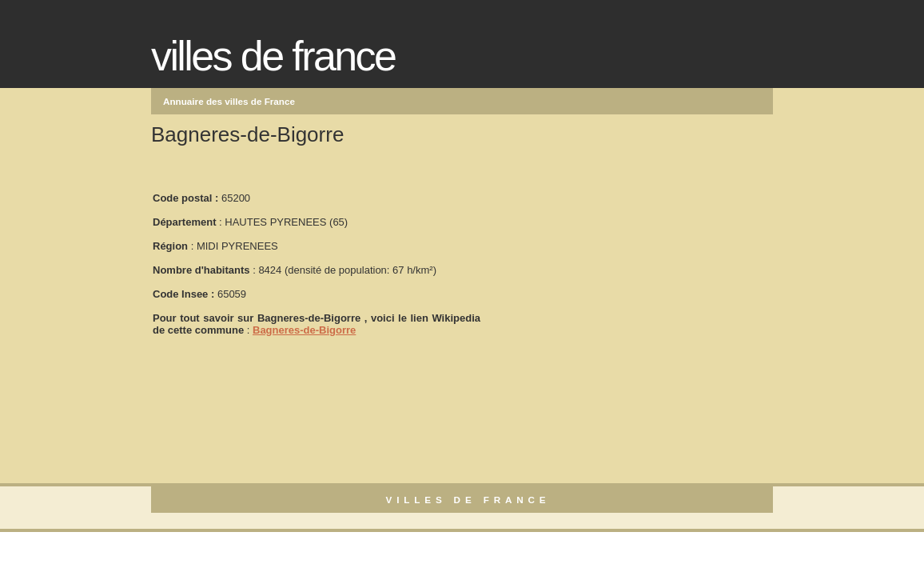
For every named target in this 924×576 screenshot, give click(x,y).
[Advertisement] (602, 257)
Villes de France (273, 56)
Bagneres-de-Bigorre (304, 330)
